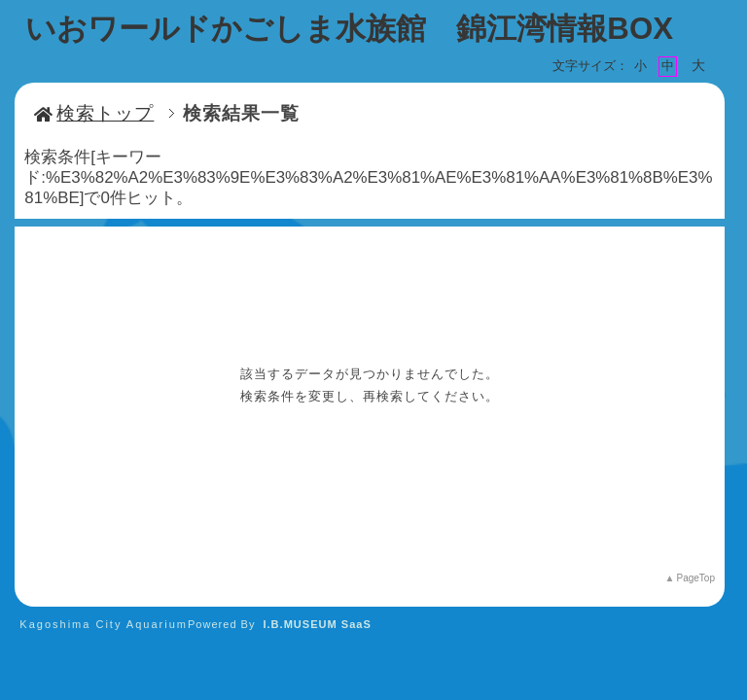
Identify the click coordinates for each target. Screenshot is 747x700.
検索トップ (94, 113)
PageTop (695, 578)
